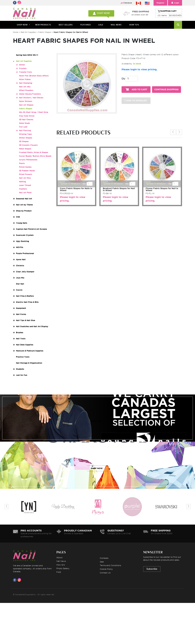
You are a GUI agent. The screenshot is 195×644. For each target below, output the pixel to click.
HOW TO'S (134, 25)
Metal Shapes (25, 149)
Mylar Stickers (26, 101)
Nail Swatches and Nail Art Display (32, 326)
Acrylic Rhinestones (28, 160)
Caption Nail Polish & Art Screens (31, 229)
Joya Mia (20, 278)
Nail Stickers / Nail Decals (31, 98)
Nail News (61, 561)
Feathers (23, 189)
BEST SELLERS (66, 25)
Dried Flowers (26, 174)
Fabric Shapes (45, 32)
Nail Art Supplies (28, 32)
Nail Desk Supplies (25, 345)
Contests (104, 558)
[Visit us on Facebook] (15, 580)
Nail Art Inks (25, 87)
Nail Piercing (25, 130)
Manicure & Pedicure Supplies (30, 351)
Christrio (20, 266)
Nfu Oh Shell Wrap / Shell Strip (34, 112)
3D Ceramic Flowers (28, 145)
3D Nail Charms (26, 120)
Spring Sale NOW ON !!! (27, 55)
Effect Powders (26, 90)
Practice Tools (23, 357)
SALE (101, 25)
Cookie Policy (106, 569)
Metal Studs (24, 123)
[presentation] (173, 132)
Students (20, 369)
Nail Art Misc (25, 178)
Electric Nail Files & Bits (27, 302)
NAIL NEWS (116, 25)
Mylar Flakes (25, 79)
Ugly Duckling (22, 241)
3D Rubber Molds (27, 171)
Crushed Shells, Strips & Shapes (34, 152)
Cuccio (19, 290)
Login (175, 3)
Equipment (21, 308)
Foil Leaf (23, 127)
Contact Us (105, 573)
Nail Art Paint (25, 193)
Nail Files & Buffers (25, 296)
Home (16, 32)
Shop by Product (24, 211)
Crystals (23, 68)
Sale (102, 562)
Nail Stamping (26, 83)
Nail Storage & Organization (29, 363)
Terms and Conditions (110, 565)
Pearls (22, 163)
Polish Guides (25, 167)
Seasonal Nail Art (24, 199)
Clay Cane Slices (27, 116)
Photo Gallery (63, 568)
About (59, 557)
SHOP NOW (97, 421)
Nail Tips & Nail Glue (26, 320)
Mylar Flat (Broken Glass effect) (34, 76)
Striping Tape (25, 134)
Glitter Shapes (26, 138)
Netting (22, 182)
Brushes (20, 332)
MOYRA (20, 247)
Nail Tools (21, 339)
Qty (123, 79)
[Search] (178, 25)
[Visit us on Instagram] (20, 580)
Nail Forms (21, 314)
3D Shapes (24, 141)
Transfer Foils (25, 72)
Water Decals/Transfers (30, 94)
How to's (61, 565)
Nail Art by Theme (24, 205)
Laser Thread (25, 185)
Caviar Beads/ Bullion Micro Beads (35, 156)
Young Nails (22, 223)
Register (160, 3)
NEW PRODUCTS (43, 25)
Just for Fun (22, 375)
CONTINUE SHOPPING (166, 90)
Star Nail (20, 284)
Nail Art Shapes (26, 105)
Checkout (128, 3)
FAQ (59, 572)
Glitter (22, 65)
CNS (18, 217)
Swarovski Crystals (25, 235)
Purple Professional (25, 253)
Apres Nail (21, 259)
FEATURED (85, 25)
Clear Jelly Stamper (25, 272)
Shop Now (22, 25)
